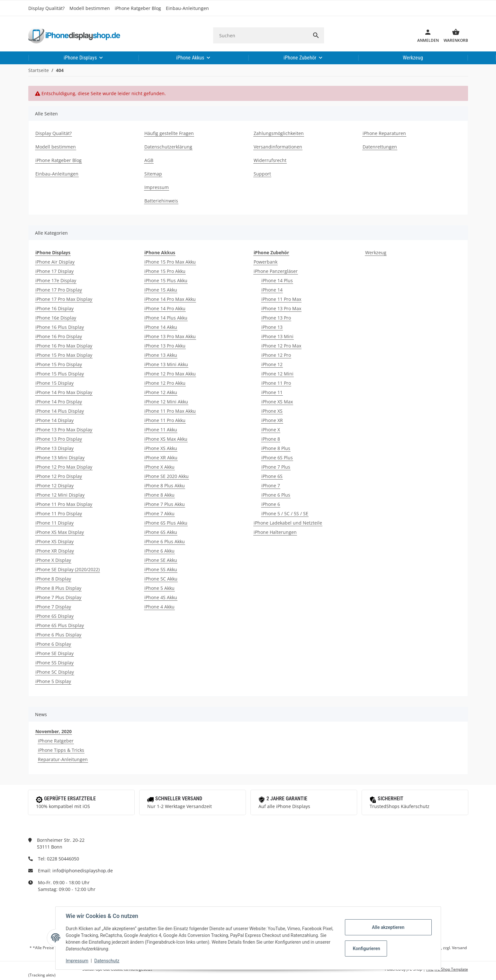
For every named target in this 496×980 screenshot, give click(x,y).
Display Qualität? (46, 8)
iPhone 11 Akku (161, 430)
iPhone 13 (272, 327)
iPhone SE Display (54, 653)
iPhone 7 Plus (276, 467)
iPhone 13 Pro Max (281, 308)
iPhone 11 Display (54, 523)
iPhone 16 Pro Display (59, 336)
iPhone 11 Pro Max (281, 299)
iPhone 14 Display (54, 420)
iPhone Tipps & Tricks (61, 750)
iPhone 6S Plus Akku (166, 523)
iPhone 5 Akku (159, 588)
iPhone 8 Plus (276, 448)
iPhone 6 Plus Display (58, 635)
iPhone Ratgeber (56, 741)
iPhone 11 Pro (276, 383)
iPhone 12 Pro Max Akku (170, 374)
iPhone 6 (271, 504)
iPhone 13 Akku (161, 355)
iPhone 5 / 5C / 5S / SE (285, 513)
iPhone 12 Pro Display (59, 476)
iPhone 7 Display (53, 607)
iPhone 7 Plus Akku (165, 504)
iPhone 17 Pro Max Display (64, 299)
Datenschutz (107, 961)
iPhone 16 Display (54, 308)
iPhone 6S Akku (161, 532)
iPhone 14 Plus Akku (166, 318)
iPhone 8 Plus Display (58, 588)
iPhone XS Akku (161, 448)
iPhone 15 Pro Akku (165, 271)
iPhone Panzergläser (276, 271)
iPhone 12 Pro (276, 355)
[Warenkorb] (453, 35)
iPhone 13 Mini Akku (166, 364)
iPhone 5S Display (54, 663)
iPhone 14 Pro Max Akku (170, 299)
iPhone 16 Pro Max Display (64, 346)
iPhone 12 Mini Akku (166, 402)
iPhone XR (272, 420)
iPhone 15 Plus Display (60, 374)
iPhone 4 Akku (159, 607)
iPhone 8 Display (53, 579)
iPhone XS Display (54, 541)
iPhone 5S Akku (161, 569)
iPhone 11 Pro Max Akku (170, 411)
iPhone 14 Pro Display (59, 402)
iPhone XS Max (277, 402)
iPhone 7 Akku (159, 513)
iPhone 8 (271, 439)
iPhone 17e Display (56, 280)
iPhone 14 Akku (161, 327)
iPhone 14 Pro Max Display (64, 392)
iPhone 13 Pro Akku (165, 346)
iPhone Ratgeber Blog (138, 8)
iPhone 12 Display (54, 486)
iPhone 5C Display (55, 672)
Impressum (77, 961)
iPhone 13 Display (54, 448)
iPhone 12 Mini (277, 374)
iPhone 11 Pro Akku (165, 420)
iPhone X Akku (159, 467)
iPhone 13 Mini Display (60, 458)
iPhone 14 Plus (277, 280)
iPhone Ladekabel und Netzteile (288, 523)
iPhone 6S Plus (277, 458)
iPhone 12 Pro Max (281, 346)
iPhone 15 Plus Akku (166, 280)
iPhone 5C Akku (161, 579)
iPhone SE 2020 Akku (167, 476)
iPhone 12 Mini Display (60, 495)
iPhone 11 (272, 392)
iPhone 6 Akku (159, 551)
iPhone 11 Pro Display (59, 513)
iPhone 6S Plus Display (60, 625)
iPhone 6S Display (54, 616)
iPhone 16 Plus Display (60, 327)
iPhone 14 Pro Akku (165, 308)
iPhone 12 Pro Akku (165, 383)
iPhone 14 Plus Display (60, 411)
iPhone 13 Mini (277, 336)
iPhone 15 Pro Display (59, 364)
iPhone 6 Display (53, 644)
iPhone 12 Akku (161, 392)
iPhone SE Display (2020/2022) (68, 569)
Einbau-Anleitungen (187, 8)
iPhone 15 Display (54, 383)
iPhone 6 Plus (276, 495)
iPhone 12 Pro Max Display (64, 467)
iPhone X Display (53, 560)
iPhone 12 (272, 364)
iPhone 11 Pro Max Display (64, 504)
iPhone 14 (272, 290)
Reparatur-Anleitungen (63, 759)
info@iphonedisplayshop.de (83, 871)
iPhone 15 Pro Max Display (64, 355)
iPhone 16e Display (56, 318)
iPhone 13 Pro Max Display (64, 430)
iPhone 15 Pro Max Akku (170, 262)
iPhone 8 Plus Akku (165, 486)
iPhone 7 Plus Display (58, 597)
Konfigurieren (367, 949)
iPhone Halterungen (275, 532)
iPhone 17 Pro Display (59, 290)
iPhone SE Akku (161, 560)
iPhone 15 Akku (161, 290)
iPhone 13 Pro (276, 318)
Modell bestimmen (90, 8)
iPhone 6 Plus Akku (165, 541)
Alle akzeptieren (388, 927)
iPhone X (271, 430)
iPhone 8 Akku (159, 495)
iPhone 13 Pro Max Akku (170, 336)
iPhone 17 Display (54, 271)
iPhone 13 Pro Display (59, 439)
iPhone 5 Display (53, 681)
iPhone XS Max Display (60, 532)
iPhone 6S (272, 476)
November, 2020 (54, 731)
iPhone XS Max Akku (166, 439)
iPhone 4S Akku (161, 597)
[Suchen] (261, 36)
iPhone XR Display (55, 551)
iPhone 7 (271, 486)
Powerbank (266, 262)
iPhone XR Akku (161, 458)
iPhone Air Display (55, 262)
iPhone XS (272, 411)
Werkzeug (376, 252)
